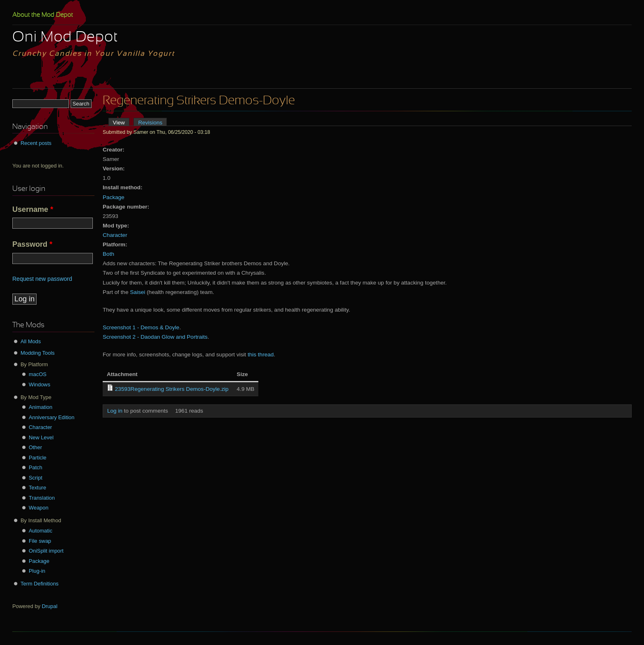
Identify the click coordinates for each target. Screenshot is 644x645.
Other (35, 447)
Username (33, 209)
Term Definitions (40, 584)
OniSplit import (46, 551)
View (121, 123)
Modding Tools (38, 353)
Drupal (50, 606)
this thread (261, 355)
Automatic (40, 531)
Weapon (39, 508)
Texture (37, 488)
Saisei (138, 292)
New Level (41, 437)
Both (108, 254)
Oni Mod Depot (65, 38)
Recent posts (36, 143)
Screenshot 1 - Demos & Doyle (141, 327)
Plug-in (37, 571)
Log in (115, 411)
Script (36, 478)
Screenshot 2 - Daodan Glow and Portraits (155, 337)
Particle (38, 458)
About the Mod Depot (43, 15)
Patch (36, 467)
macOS (38, 374)
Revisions (150, 123)
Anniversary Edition (52, 417)
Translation (42, 498)
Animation (40, 407)
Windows (39, 384)
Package (114, 197)
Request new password (42, 279)
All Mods (31, 341)
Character (115, 235)
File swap (40, 541)
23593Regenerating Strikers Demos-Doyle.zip (172, 389)
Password (32, 244)
